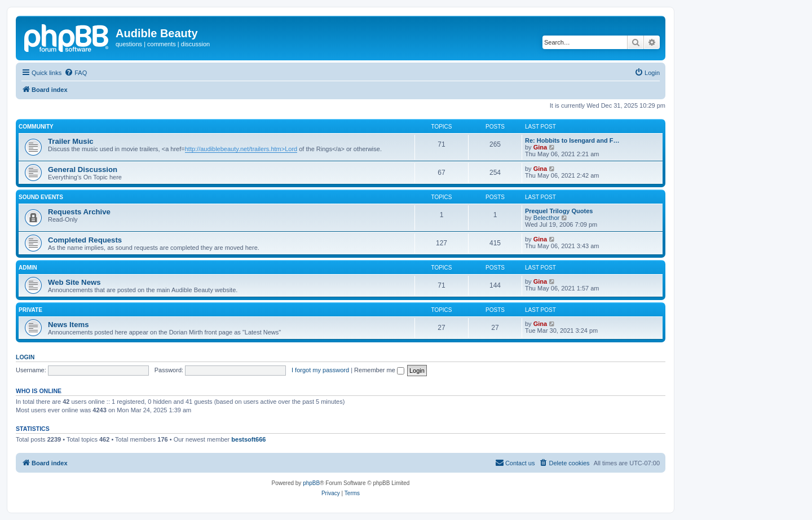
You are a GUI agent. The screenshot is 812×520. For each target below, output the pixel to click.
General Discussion (83, 169)
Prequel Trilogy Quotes (559, 211)
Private (30, 310)
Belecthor (546, 218)
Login (25, 357)
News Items (69, 325)
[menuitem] (76, 73)
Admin (28, 268)
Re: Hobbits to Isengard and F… (572, 140)
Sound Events (41, 197)
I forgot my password (320, 370)
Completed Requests (85, 240)
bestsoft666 (248, 439)
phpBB (311, 483)
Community (36, 127)
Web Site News (74, 282)
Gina (540, 147)
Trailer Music (71, 141)
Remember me (379, 370)
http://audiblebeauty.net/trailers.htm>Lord (241, 149)
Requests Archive (79, 212)
